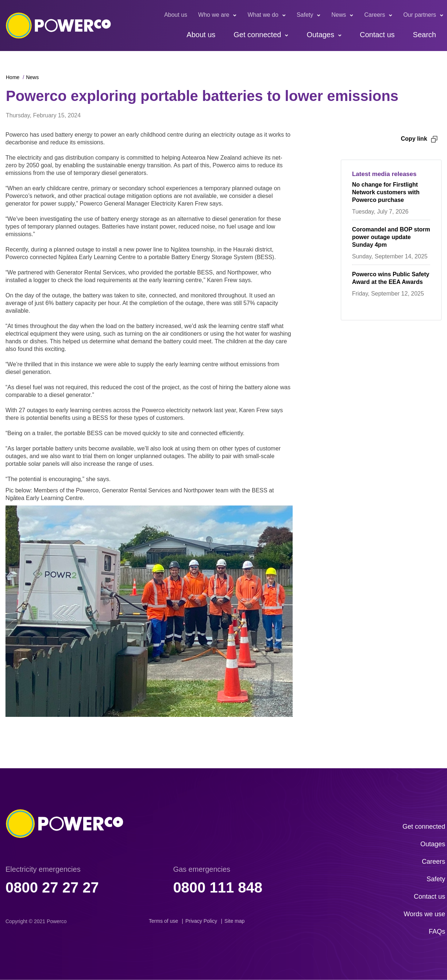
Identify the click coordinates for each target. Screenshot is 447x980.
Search (425, 35)
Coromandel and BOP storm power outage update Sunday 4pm (391, 237)
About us (176, 15)
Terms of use (163, 921)
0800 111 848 (218, 887)
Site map (234, 921)
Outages (320, 35)
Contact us (377, 35)
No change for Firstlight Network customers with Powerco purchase (386, 192)
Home (13, 77)
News (339, 15)
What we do (263, 15)
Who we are (214, 15)
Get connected (257, 35)
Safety (305, 15)
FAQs (437, 932)
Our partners (420, 15)
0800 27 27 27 (52, 887)
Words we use (424, 914)
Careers (375, 15)
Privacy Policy (201, 921)
